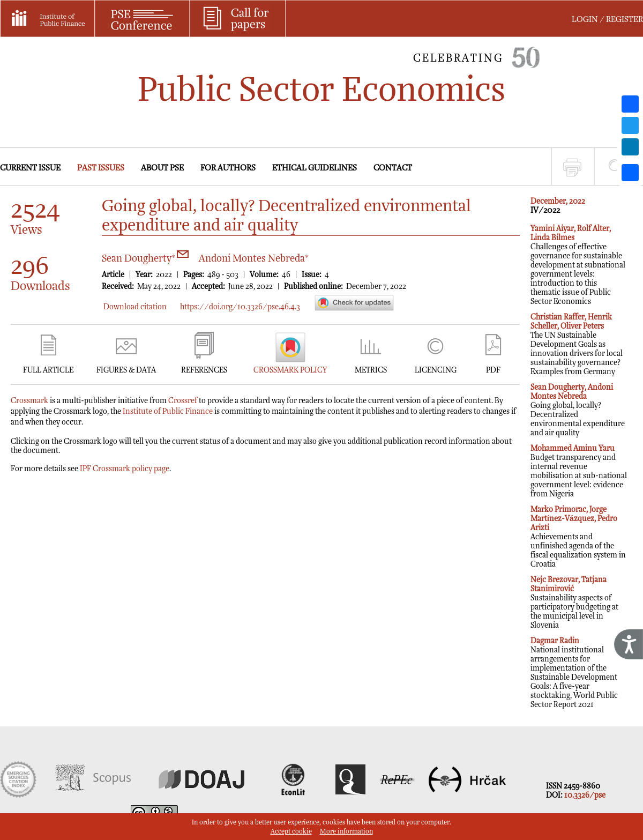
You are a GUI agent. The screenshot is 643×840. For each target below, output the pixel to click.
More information (346, 832)
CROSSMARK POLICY (290, 370)
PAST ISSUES (101, 168)
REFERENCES (204, 370)
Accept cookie (291, 832)
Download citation (135, 307)
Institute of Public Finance (168, 411)
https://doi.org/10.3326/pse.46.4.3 (240, 307)
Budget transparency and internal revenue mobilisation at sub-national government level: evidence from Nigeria (579, 471)
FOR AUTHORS (228, 168)
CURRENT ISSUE (30, 168)
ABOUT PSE (162, 168)
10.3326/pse (585, 795)
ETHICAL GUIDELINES (315, 168)
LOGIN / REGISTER (607, 20)
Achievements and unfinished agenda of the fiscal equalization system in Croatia (578, 537)
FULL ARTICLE (48, 370)
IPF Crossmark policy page (125, 469)
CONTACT (393, 168)
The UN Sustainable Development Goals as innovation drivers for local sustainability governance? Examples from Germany (577, 344)
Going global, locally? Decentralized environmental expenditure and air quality (578, 410)
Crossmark (29, 401)
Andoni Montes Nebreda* (254, 259)
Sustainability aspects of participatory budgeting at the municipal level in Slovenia (574, 603)
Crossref (183, 401)
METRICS (371, 370)
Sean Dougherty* (145, 259)
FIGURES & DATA (126, 370)
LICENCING (436, 370)
